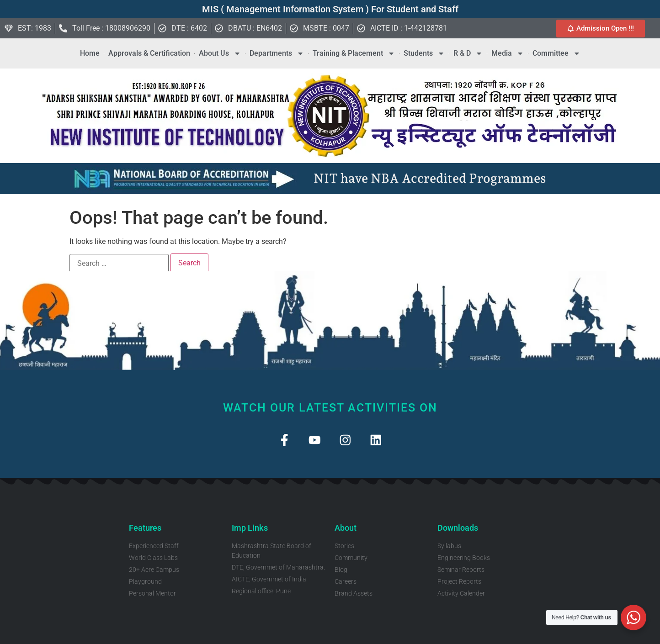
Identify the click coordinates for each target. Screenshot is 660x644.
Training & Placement (354, 53)
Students (424, 53)
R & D (468, 53)
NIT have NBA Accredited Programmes (430, 178)
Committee (556, 53)
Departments (277, 53)
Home (90, 53)
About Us (220, 53)
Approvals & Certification (149, 53)
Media (508, 53)
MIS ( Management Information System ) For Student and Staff (330, 9)
